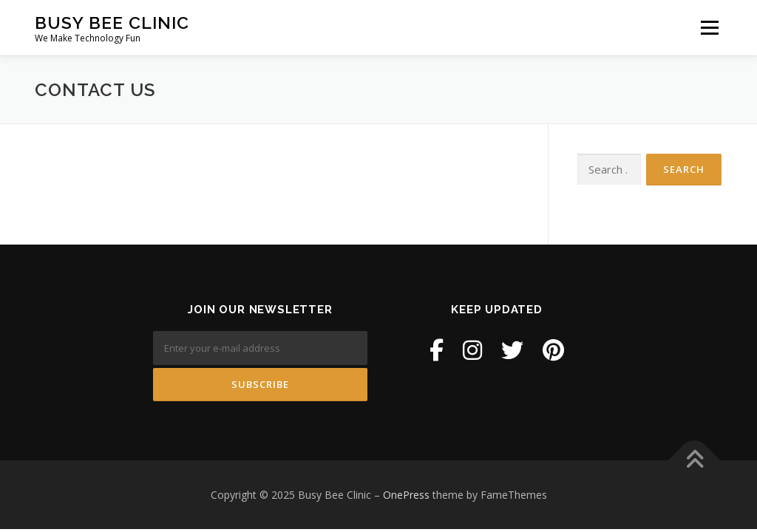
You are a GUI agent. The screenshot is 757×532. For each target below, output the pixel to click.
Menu (709, 28)
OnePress (406, 495)
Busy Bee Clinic (112, 23)
